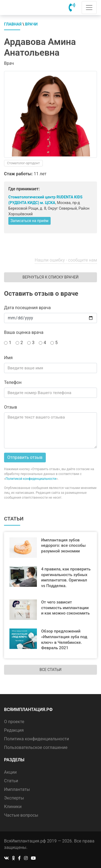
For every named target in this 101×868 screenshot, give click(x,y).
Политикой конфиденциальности (31, 479)
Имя (8, 358)
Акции (10, 772)
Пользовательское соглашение (36, 747)
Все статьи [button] (50, 670)
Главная (13, 24)
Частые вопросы (21, 815)
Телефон (13, 382)
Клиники (13, 807)
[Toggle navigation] (89, 8)
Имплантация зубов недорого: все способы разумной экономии (64, 546)
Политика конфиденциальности (36, 739)
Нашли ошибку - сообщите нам (66, 260)
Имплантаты (17, 789)
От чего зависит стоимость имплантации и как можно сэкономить (66, 608)
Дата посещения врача (27, 308)
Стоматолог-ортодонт (23, 163)
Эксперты (14, 798)
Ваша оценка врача (24, 332)
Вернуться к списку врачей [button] (50, 277)
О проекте (14, 722)
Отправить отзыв (25, 457)
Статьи (11, 781)
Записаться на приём (29, 221)
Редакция (14, 730)
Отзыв (11, 407)
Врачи (31, 24)
